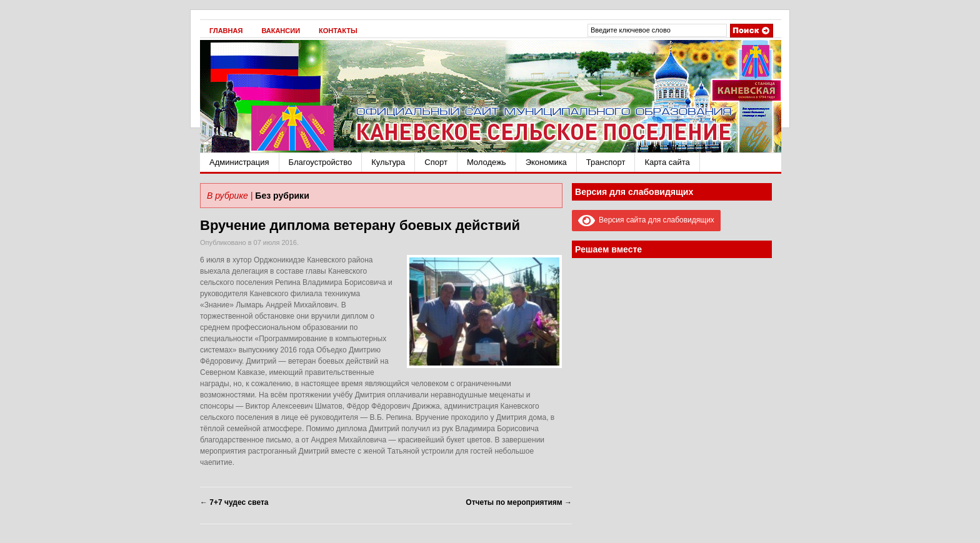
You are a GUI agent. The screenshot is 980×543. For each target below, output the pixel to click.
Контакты (338, 31)
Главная (226, 31)
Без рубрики (282, 196)
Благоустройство (321, 162)
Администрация (239, 162)
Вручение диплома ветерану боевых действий (360, 225)
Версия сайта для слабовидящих (646, 220)
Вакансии (281, 31)
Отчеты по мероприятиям (519, 502)
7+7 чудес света (234, 502)
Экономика (546, 162)
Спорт (436, 162)
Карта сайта (667, 162)
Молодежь (487, 162)
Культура (388, 162)
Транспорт (606, 162)
